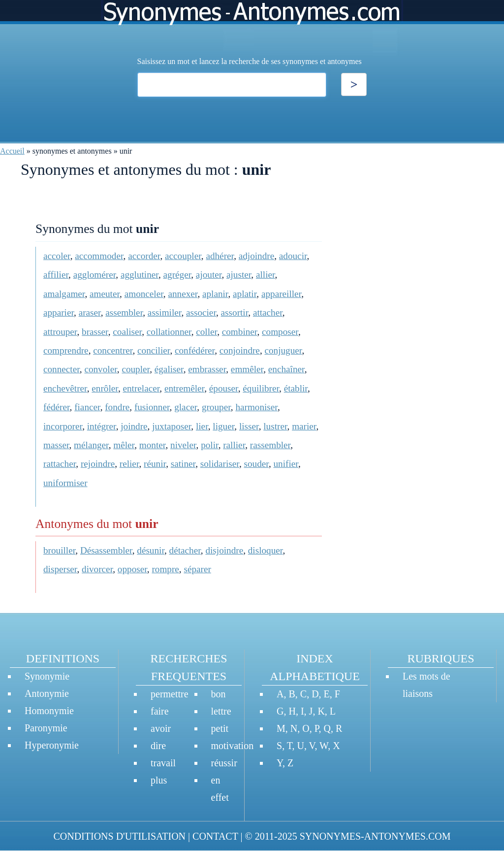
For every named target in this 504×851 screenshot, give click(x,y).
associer (201, 312)
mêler (124, 445)
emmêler (247, 369)
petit (220, 728)
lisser (249, 426)
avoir (161, 728)
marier (304, 426)
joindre (134, 426)
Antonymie (47, 693)
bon (219, 694)
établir (296, 388)
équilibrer (261, 388)
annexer (183, 294)
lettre (221, 711)
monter (153, 445)
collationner (169, 332)
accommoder (99, 256)
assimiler (165, 312)
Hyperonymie (52, 745)
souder (256, 464)
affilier (56, 275)
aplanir (215, 294)
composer (280, 332)
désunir (151, 550)
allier (266, 275)
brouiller (59, 550)
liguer (223, 426)
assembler (124, 312)
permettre (170, 694)
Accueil (12, 151)
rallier (234, 445)
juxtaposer (172, 426)
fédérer (57, 407)
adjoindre (256, 256)
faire (160, 711)
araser (90, 312)
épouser (224, 388)
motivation (233, 746)
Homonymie (49, 711)
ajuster (239, 275)
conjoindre (240, 350)
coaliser (127, 332)
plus (159, 780)
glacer (186, 407)
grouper (216, 407)
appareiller (281, 294)
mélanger (91, 445)
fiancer (87, 407)
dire (158, 746)
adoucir (293, 256)
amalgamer (64, 294)
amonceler (144, 294)
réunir (155, 464)
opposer (132, 569)
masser (56, 445)
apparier (59, 312)
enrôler (105, 388)
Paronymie (46, 728)
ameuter (105, 294)
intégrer (102, 426)
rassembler (270, 445)
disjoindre (224, 550)
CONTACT (215, 836)
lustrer (275, 426)
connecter (62, 369)
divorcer (97, 569)
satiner (183, 464)
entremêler (184, 388)
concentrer (113, 350)
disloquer (266, 550)
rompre (165, 569)
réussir (224, 763)
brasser (95, 332)
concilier (154, 350)
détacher (185, 550)
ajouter (209, 275)
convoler (100, 369)
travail (163, 763)
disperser (60, 569)
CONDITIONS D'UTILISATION (119, 836)
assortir (235, 312)
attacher (268, 312)
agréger (177, 275)
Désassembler (106, 550)
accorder (144, 256)
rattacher (60, 464)
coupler (136, 369)
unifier (285, 464)
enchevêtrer (65, 388)
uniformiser (65, 483)
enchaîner (286, 369)
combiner (240, 332)
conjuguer (283, 350)
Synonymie (47, 676)
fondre (117, 407)
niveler (183, 445)
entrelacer (141, 388)
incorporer (63, 426)
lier (202, 426)
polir (209, 445)
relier (129, 464)
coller (206, 332)
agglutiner (140, 275)
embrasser (207, 369)
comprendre (66, 350)
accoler (57, 256)
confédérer (195, 350)
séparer (197, 569)
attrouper (60, 332)
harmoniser (256, 407)
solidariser (220, 464)
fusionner (152, 407)
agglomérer (95, 275)
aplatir (245, 294)
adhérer (220, 256)
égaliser (169, 369)
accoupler (183, 256)
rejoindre (98, 464)
